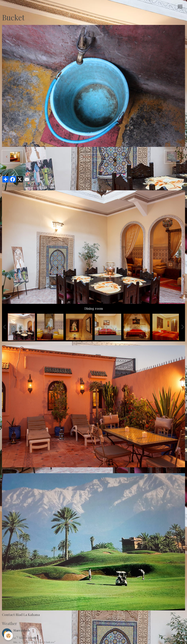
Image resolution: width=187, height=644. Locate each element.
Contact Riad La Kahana (21, 614)
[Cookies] (8, 636)
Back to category (93, 157)
